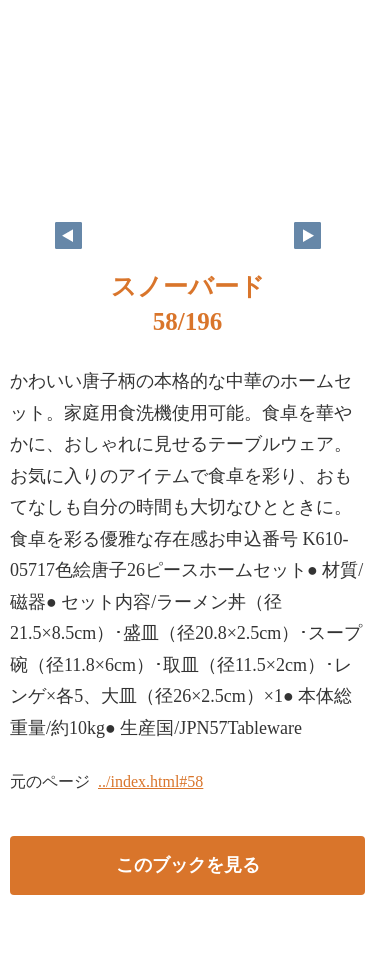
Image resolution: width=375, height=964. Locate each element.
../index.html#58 (150, 781)
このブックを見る (188, 865)
